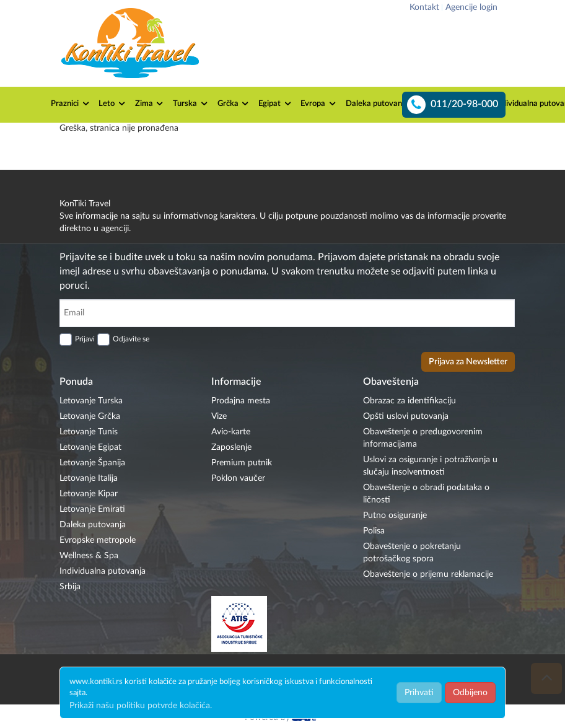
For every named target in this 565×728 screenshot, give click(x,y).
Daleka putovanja (383, 103)
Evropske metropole (98, 540)
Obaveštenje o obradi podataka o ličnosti (426, 494)
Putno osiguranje (395, 515)
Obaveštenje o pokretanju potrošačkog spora (412, 553)
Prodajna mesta (241, 401)
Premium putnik (242, 463)
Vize (219, 416)
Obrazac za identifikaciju (410, 401)
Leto (112, 103)
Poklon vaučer (238, 478)
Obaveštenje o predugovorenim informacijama (423, 438)
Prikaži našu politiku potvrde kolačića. (141, 706)
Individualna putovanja (103, 571)
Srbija (70, 587)
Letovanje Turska (91, 401)
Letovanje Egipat (90, 447)
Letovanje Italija (89, 478)
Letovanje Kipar (89, 494)
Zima (150, 103)
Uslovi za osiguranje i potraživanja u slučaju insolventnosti (430, 466)
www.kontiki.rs (96, 682)
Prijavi (85, 339)
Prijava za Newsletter (468, 362)
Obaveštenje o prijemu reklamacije (428, 574)
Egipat (275, 103)
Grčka (234, 103)
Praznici (71, 103)
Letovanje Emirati (92, 509)
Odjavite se (131, 339)
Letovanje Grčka (90, 416)
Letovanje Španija (92, 463)
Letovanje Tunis (89, 432)
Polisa (374, 531)
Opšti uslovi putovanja (406, 416)
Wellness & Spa (89, 556)
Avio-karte (231, 432)
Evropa (319, 103)
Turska (191, 103)
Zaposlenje (231, 447)
